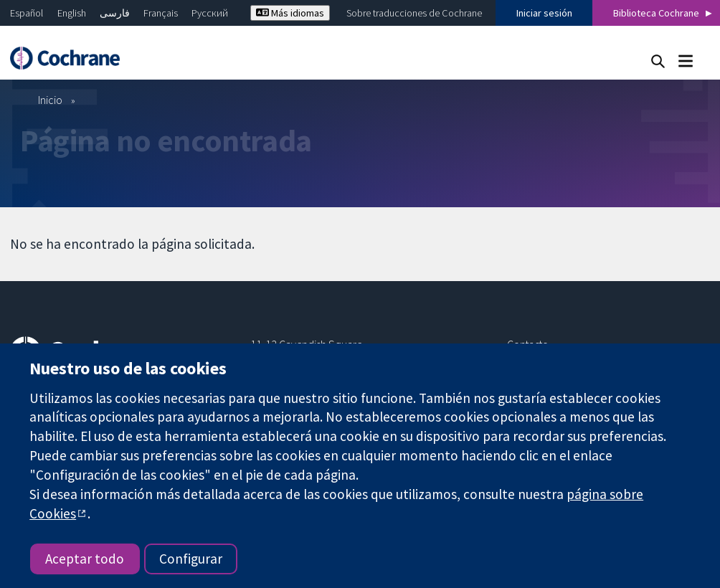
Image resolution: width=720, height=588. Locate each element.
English (72, 13)
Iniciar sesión (544, 13)
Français (161, 13)
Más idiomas (290, 13)
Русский (210, 13)
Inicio (50, 100)
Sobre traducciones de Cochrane (414, 13)
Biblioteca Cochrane (656, 13)
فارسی (115, 13)
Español (27, 13)
